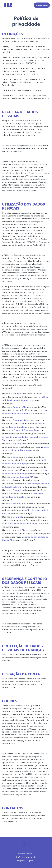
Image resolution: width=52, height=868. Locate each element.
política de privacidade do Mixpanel (27, 523)
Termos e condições (26, 854)
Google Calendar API (23, 477)
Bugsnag (17, 444)
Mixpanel (17, 517)
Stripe (16, 457)
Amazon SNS (19, 407)
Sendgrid (17, 394)
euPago (16, 467)
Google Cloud (19, 490)
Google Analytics (21, 420)
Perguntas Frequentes (26, 861)
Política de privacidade (26, 857)
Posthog (17, 503)
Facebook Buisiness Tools (26, 430)
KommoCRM (19, 530)
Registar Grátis (42, 5)
